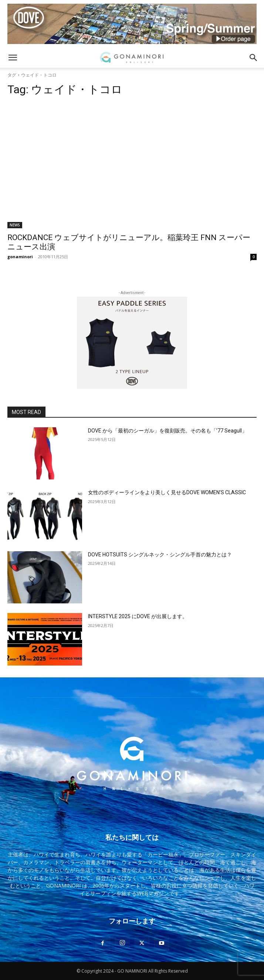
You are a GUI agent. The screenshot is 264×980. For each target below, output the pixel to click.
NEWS (15, 225)
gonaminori (20, 257)
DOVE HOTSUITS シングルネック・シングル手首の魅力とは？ (160, 555)
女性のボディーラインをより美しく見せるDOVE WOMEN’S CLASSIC (167, 492)
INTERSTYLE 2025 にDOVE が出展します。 (138, 616)
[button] (13, 58)
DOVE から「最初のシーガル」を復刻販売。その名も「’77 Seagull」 (167, 431)
